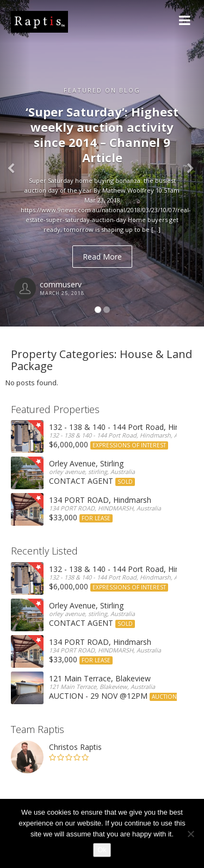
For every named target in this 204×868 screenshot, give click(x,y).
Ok (102, 850)
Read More (102, 257)
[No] (190, 834)
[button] (15, 163)
